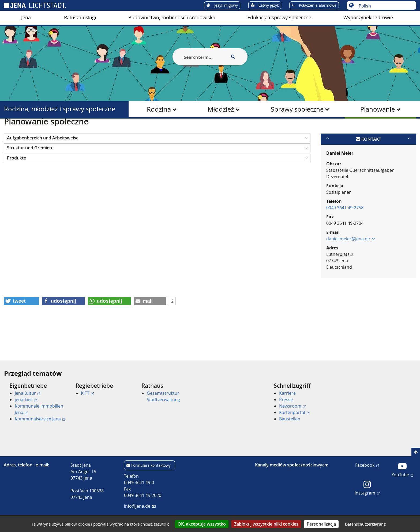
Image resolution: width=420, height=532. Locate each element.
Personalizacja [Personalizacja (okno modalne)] (321, 524)
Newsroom (292, 406)
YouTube (402, 474)
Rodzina (159, 109)
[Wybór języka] (384, 6)
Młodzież (221, 109)
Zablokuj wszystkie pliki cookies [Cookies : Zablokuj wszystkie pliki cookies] (266, 524)
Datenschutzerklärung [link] (365, 524)
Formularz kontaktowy (151, 465)
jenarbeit (26, 400)
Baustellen (290, 419)
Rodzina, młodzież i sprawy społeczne (60, 109)
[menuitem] (26, 18)
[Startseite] (10, 132)
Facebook (367, 465)
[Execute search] (233, 57)
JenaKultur (27, 393)
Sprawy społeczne (297, 109)
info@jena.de (140, 506)
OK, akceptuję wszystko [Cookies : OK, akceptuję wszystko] (202, 524)
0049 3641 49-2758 (345, 234)
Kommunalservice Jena (40, 419)
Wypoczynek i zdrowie (368, 18)
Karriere (287, 393)
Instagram (367, 493)
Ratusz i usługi (80, 18)
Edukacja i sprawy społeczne (279, 18)
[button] (157, 164)
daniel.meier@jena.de (351, 265)
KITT (87, 393)
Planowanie (378, 109)
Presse (286, 400)
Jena (26, 18)
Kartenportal (294, 412)
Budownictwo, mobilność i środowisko (172, 18)
